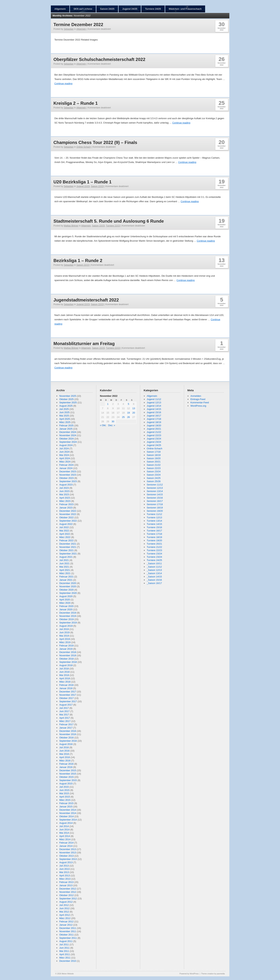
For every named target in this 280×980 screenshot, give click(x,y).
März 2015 (65, 800)
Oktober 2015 (66, 777)
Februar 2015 (66, 803)
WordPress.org (198, 406)
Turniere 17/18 (154, 534)
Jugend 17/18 (154, 419)
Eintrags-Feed (198, 399)
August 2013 (66, 862)
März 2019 (65, 642)
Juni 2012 (64, 908)
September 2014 (68, 820)
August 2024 (66, 445)
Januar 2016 (66, 767)
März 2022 (65, 537)
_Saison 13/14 (154, 573)
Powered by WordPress (189, 974)
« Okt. (103, 425)
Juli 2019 (64, 629)
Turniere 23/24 (154, 554)
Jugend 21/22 (154, 432)
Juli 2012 (64, 905)
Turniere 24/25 (153, 9)
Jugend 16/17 (154, 416)
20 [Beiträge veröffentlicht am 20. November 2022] (134, 413)
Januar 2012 (66, 925)
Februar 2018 (66, 685)
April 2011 (65, 954)
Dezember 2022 (68, 511)
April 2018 (65, 678)
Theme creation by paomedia (213, 974)
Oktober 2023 (66, 478)
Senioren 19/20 (155, 511)
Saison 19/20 (154, 458)
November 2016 (68, 734)
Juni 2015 (64, 790)
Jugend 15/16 (154, 412)
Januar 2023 (66, 508)
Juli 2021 (64, 560)
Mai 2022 (64, 531)
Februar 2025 (66, 425)
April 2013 (65, 876)
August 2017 (66, 705)
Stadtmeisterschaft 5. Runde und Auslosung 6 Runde (109, 221)
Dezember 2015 (68, 770)
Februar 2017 (66, 724)
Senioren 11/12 (155, 485)
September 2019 (68, 623)
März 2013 (65, 879)
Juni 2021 (64, 563)
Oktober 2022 (66, 517)
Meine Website (68, 974)
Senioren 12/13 (155, 488)
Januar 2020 (66, 609)
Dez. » (112, 425)
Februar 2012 (66, 922)
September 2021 (68, 554)
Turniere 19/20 (154, 540)
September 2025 (68, 402)
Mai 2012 (64, 912)
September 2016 (68, 741)
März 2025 (65, 422)
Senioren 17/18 (155, 504)
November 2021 (68, 547)
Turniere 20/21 (154, 544)
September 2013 (68, 859)
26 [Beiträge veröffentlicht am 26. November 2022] (128, 417)
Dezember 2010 (68, 961)
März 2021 (65, 573)
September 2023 (68, 481)
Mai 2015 (64, 793)
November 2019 (68, 616)
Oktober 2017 (66, 698)
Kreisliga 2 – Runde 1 (76, 103)
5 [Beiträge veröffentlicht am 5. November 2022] (129, 404)
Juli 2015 (64, 787)
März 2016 (65, 761)
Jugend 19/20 (154, 425)
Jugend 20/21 (154, 429)
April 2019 (65, 639)
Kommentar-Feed (200, 402)
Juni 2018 (64, 672)
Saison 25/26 (154, 481)
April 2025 (65, 419)
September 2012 (68, 899)
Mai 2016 (64, 754)
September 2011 (68, 938)
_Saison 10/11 (154, 563)
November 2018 (68, 655)
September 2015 (68, 780)
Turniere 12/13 (154, 517)
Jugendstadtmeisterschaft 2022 (86, 300)
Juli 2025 (64, 409)
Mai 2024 (64, 455)
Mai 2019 (64, 636)
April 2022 (65, 534)
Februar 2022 (66, 540)
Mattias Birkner (71, 226)
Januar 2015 (66, 807)
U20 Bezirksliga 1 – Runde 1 (83, 182)
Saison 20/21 (154, 462)
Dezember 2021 (68, 544)
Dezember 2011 (68, 928)
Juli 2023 (64, 488)
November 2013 (68, 853)
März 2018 (65, 682)
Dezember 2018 (68, 652)
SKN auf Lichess (83, 9)
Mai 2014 (64, 833)
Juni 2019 (64, 632)
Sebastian (69, 29)
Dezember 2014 (68, 810)
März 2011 (65, 958)
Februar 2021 (66, 577)
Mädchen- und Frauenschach (185, 9)
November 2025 (68, 396)
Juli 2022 (64, 527)
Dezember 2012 (68, 889)
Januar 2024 (66, 468)
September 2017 (68, 701)
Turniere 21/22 (154, 547)
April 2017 (65, 718)
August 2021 (66, 557)
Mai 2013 (64, 872)
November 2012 (68, 892)
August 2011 (66, 941)
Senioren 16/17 (155, 501)
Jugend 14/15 (154, 409)
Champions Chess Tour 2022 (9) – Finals (95, 142)
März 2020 (65, 603)
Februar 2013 (66, 882)
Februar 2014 (66, 843)
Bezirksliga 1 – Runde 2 (78, 261)
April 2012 (65, 915)
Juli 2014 (64, 826)
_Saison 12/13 (154, 570)
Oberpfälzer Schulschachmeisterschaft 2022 (99, 59)
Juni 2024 (64, 452)
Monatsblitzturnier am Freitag (84, 344)
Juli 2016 (64, 747)
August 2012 (66, 902)
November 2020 (68, 586)
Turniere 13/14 (154, 521)
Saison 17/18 (154, 452)
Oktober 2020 (66, 590)
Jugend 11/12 (154, 399)
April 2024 (65, 458)
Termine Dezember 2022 (78, 25)
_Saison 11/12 (154, 567)
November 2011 (68, 931)
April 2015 (65, 797)
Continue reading (63, 83)
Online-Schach (84, 147)
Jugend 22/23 (83, 186)
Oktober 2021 (66, 550)
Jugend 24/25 (130, 9)
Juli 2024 (64, 448)
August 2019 (66, 626)
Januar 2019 (66, 649)
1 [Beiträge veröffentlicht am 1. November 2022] (108, 404)
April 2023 (65, 498)
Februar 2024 (66, 465)
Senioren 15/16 (155, 498)
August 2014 (66, 823)
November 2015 (68, 774)
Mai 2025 (64, 416)
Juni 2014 (64, 830)
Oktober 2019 (66, 619)
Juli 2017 (64, 708)
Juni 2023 (64, 491)
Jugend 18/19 (154, 422)
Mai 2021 (64, 567)
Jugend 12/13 (154, 402)
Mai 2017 (64, 715)
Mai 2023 (64, 494)
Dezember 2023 (68, 471)
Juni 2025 (64, 412)
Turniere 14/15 (154, 524)
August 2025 (66, 406)
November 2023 (68, 475)
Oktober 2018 (66, 659)
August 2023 (66, 485)
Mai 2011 (64, 951)
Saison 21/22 (154, 465)
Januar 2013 (66, 885)
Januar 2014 (66, 846)
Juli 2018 (64, 669)
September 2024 (68, 442)
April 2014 (65, 836)
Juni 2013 (64, 869)
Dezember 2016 (68, 731)
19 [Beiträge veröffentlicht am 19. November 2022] (128, 413)
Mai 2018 (64, 675)
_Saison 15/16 (154, 580)
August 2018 (66, 665)
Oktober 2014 (66, 816)
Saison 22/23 (97, 186)
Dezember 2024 (68, 432)
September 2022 (68, 521)
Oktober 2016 (66, 738)
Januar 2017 (66, 728)
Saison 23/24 (154, 471)
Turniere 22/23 (113, 226)
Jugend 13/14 (154, 406)
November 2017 (68, 695)
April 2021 (65, 570)
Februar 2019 (66, 646)
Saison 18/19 (154, 455)
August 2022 (66, 524)
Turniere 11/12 (154, 514)
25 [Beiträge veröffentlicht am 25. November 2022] (123, 417)
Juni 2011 (64, 948)
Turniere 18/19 (154, 537)
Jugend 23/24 (154, 439)
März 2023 (65, 501)
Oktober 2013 (66, 856)
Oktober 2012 (66, 895)
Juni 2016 (64, 751)
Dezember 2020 (68, 583)
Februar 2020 (66, 606)
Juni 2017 (64, 711)
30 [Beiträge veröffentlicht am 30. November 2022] (113, 421)
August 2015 (66, 784)
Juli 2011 (64, 945)
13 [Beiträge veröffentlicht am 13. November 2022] (134, 408)
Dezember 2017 (68, 692)
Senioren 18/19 (155, 508)
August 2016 (66, 744)
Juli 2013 (64, 866)
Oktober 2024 (66, 439)
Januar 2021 (66, 580)
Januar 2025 (66, 429)
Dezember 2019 (68, 613)
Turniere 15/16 (154, 527)
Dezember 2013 (68, 849)
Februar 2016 (66, 764)
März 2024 (65, 462)
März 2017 (65, 721)
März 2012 (65, 918)
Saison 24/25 (107, 9)
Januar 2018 (66, 688)
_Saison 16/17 (154, 583)
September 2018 (68, 662)
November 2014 (68, 813)
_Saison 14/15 (154, 577)
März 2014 (65, 839)
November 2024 (68, 435)
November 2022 (68, 514)
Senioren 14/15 (155, 494)
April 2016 (65, 757)
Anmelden (196, 396)
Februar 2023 (66, 504)
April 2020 (65, 600)
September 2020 (68, 593)
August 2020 (66, 596)
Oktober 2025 (66, 399)
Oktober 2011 (66, 935)
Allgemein (60, 9)
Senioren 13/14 (155, 491)
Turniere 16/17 (154, 531)
